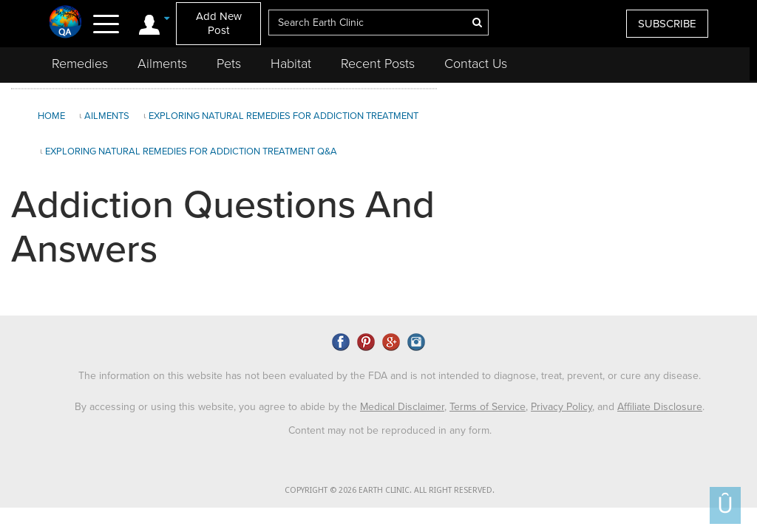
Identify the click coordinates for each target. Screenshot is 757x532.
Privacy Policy (561, 407)
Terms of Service (488, 407)
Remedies (80, 64)
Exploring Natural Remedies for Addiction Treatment (284, 116)
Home (51, 116)
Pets (229, 64)
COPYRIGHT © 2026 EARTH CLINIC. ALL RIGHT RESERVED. (390, 490)
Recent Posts (378, 64)
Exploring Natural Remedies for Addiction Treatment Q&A (191, 151)
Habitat (291, 64)
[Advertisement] (595, 199)
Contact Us (476, 64)
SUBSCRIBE (667, 24)
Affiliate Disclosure (660, 407)
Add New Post (219, 23)
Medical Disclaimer (402, 407)
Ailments (162, 64)
